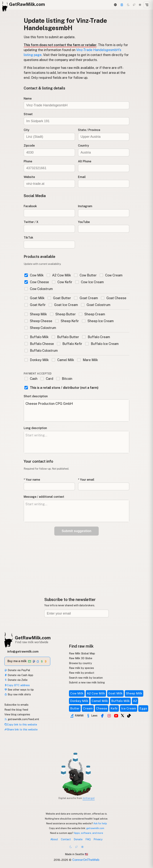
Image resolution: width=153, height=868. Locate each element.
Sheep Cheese (38, 321)
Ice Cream (129, 708)
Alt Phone (85, 161)
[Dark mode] (128, 5)
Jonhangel (89, 798)
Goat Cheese (114, 298)
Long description (35, 428)
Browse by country (80, 663)
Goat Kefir (35, 305)
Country (83, 146)
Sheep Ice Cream (98, 321)
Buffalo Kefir (70, 344)
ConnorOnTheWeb (86, 860)
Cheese (102, 708)
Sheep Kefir (67, 321)
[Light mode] (140, 5)
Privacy (98, 839)
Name (28, 99)
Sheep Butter (63, 314)
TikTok (28, 238)
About (54, 839)
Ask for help (100, 823)
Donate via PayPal (17, 670)
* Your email (86, 480)
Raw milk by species (81, 668)
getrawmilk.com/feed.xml (22, 719)
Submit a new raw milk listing (87, 682)
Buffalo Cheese (39, 344)
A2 (135, 701)
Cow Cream (111, 275)
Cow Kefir (62, 282)
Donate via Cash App (19, 675)
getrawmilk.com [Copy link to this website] (95, 828)
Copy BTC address (17, 685)
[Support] (122, 5)
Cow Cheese (37, 282)
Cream (88, 708)
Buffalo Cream (96, 337)
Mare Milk (87, 360)
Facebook (30, 206)
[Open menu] (147, 5)
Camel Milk (63, 360)
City (27, 130)
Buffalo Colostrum (41, 351)
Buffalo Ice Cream (102, 344)
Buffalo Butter (65, 337)
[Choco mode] (134, 5)
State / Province (89, 130)
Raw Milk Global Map (82, 653)
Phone (28, 161)
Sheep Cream (92, 314)
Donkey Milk (37, 360)
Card (47, 379)
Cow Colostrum (39, 289)
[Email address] (76, 614)
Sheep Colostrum (40, 328)
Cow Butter (85, 275)
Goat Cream (86, 298)
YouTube (84, 222)
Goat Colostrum (96, 305)
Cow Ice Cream (89, 282)
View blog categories (17, 714)
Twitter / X (31, 222)
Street (28, 114)
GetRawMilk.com (33, 638)
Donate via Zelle (16, 680)
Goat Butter (59, 298)
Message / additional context (44, 497)
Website (29, 177)
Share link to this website (21, 729)
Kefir (114, 708)
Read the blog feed (16, 710)
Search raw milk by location (86, 678)
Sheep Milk (36, 314)
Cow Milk (34, 275)
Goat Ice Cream (63, 305)
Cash (31, 379)
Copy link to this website (21, 724)
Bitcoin (64, 379)
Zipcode (29, 146)
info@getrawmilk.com (23, 652)
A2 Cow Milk (59, 275)
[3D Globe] (115, 5)
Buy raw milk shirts (18, 694)
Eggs (143, 708)
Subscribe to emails (16, 705)
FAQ (88, 839)
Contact (66, 839)
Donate (78, 839)
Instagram (85, 206)
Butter (75, 708)
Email (82, 177)
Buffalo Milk (37, 337)
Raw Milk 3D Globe (81, 658)
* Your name (32, 480)
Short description (36, 396)
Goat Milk (34, 298)
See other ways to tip (19, 690)
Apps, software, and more (89, 833)
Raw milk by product (82, 673)
